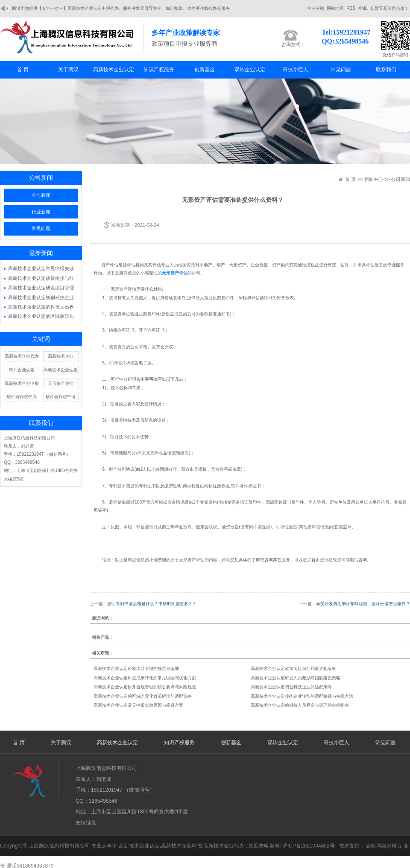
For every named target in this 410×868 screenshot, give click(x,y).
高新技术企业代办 (22, 356)
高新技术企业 (61, 356)
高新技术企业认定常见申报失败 (41, 268)
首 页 (23, 70)
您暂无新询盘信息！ (389, 8)
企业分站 (316, 8)
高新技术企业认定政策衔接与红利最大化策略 (293, 668)
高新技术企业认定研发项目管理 (41, 288)
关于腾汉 (68, 70)
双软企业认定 (250, 70)
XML (363, 8)
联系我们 (386, 70)
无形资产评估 (61, 383)
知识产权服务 (159, 70)
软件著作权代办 (22, 397)
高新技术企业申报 (22, 383)
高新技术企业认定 (114, 70)
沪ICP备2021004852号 (309, 846)
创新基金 (205, 70)
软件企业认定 (22, 370)
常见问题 (341, 70)
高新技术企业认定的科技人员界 (41, 307)
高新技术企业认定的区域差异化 (41, 316)
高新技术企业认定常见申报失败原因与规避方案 (138, 705)
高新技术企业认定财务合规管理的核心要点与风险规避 (145, 687)
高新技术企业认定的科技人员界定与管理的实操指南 (300, 705)
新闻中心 (374, 179)
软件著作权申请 (61, 397)
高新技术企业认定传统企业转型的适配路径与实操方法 (302, 696)
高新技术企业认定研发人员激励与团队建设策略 (296, 678)
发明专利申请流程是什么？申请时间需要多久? (151, 604)
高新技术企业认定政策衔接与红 (41, 278)
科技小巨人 (296, 70)
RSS (351, 8)
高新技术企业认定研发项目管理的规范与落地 (136, 668)
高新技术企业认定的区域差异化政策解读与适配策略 (143, 696)
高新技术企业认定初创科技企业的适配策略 (291, 687)
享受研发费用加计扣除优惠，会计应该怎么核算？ (363, 604)
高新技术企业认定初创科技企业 (41, 297)
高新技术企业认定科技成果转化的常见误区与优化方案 (145, 678)
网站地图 (335, 8)
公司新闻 (41, 195)
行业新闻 (41, 212)
